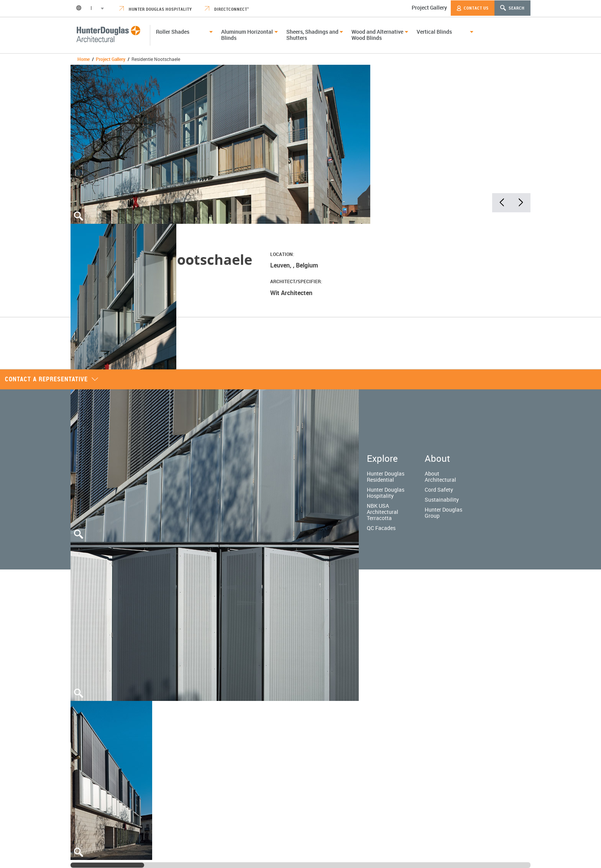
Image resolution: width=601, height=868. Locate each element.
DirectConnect (227, 9)
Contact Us (473, 8)
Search (512, 8)
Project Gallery (429, 7)
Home (84, 59)
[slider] (107, 865)
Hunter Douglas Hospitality (156, 9)
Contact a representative (52, 379)
